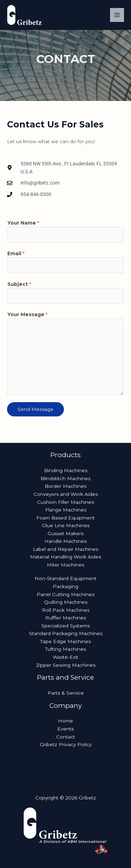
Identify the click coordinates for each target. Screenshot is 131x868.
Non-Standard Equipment (65, 578)
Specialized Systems (65, 626)
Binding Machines (66, 470)
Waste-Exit (65, 657)
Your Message (27, 314)
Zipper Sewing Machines (66, 665)
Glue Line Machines (66, 525)
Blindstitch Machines (65, 478)
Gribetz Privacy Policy (66, 744)
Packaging (65, 586)
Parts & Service (66, 693)
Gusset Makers (65, 533)
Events (65, 729)
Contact (66, 737)
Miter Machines (65, 565)
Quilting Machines (66, 602)
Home (65, 721)
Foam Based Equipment (65, 518)
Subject (19, 284)
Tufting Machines (65, 649)
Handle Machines (65, 541)
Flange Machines (66, 510)
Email (16, 253)
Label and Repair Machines (65, 549)
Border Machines (65, 486)
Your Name (23, 223)
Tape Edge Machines (65, 641)
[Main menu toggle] (117, 15)
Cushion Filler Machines (65, 502)
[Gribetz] (24, 15)
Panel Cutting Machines (65, 594)
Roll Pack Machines (66, 610)
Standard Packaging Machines (66, 633)
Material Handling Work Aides (65, 557)
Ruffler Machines (65, 618)
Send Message (35, 409)
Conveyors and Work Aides (66, 494)
